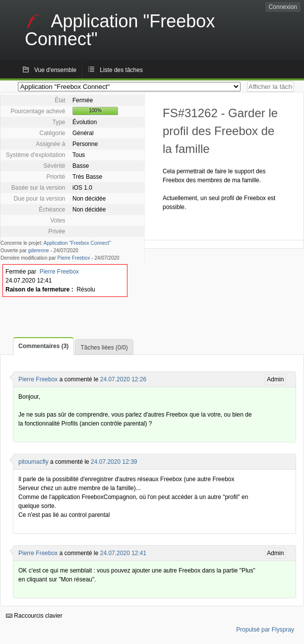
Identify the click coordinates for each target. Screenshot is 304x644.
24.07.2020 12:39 (114, 462)
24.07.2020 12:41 (123, 553)
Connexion (283, 7)
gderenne (39, 250)
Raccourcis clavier (34, 616)
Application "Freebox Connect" (77, 243)
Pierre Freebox (74, 258)
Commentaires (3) (43, 346)
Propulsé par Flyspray (265, 630)
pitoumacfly (33, 462)
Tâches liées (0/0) (104, 348)
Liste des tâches (121, 70)
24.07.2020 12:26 (123, 379)
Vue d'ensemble (55, 70)
